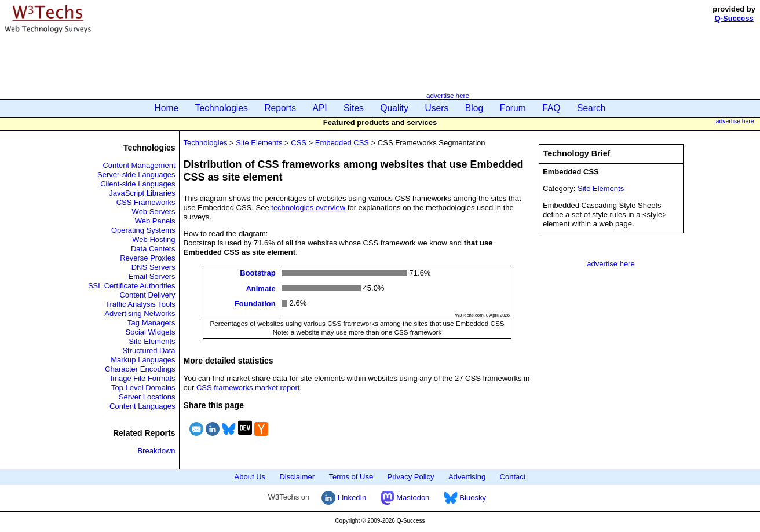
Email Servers (152, 276)
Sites (354, 108)
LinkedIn (344, 498)
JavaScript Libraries (142, 193)
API (320, 108)
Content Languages (142, 406)
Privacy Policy (411, 477)
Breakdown (156, 451)
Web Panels (155, 221)
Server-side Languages (136, 175)
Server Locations (147, 397)
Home (167, 108)
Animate (260, 288)
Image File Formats (143, 378)
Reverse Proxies (147, 258)
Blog (474, 108)
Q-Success (734, 18)
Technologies (222, 108)
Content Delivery (147, 295)
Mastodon (405, 498)
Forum (513, 108)
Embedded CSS (342, 143)
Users (437, 108)
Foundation (255, 304)
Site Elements (152, 341)
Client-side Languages (138, 184)
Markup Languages (143, 360)
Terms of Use (351, 477)
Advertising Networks (140, 313)
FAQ (551, 108)
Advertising (467, 477)
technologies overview (308, 208)
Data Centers (153, 249)
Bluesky (465, 498)
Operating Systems (143, 230)
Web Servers (154, 212)
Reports (280, 108)
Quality (394, 108)
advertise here (448, 95)
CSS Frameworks (146, 202)
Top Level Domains (143, 388)
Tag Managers (151, 323)
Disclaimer (297, 477)
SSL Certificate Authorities (132, 286)
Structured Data (149, 351)
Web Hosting (154, 239)
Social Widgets (151, 332)
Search (591, 108)
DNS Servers (154, 267)
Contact (513, 477)
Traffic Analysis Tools (140, 304)
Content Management (139, 165)
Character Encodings (140, 369)
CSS (299, 143)
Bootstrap (257, 273)
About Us (250, 477)
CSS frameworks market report (248, 388)
